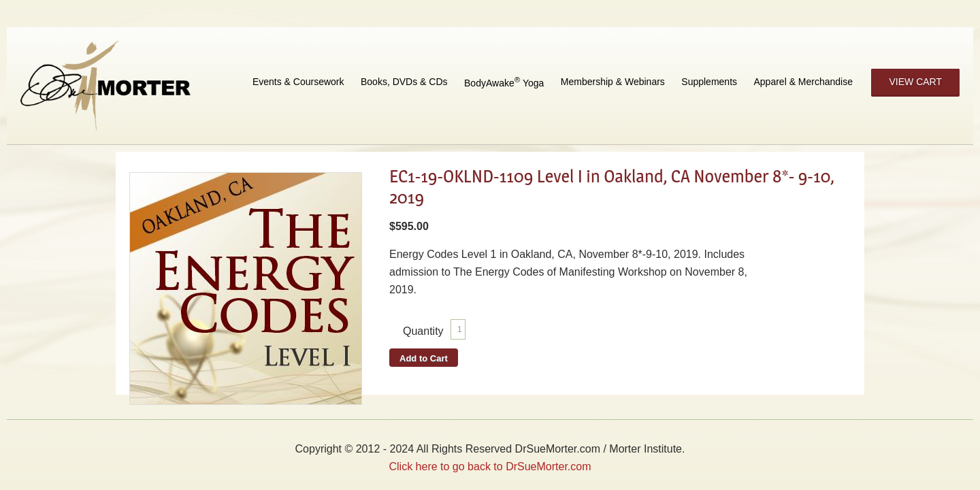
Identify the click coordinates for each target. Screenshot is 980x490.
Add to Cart (424, 358)
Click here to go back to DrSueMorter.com (490, 467)
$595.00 (409, 226)
